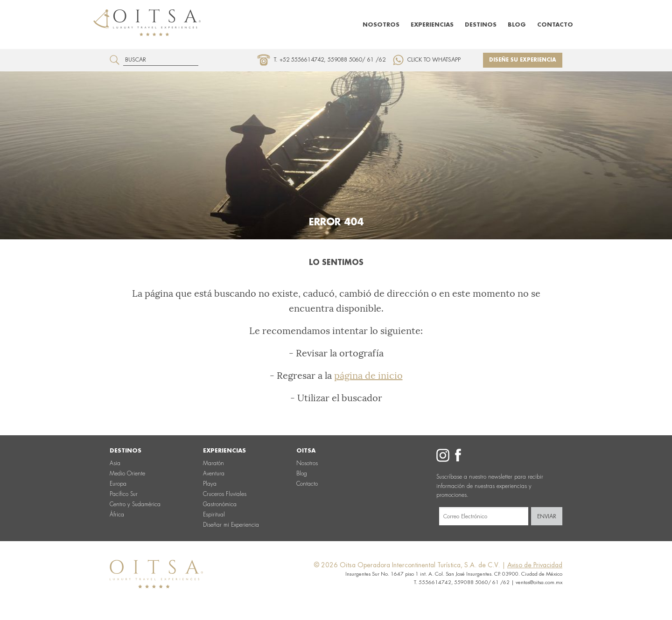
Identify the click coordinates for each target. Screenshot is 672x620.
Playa (210, 484)
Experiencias (432, 25)
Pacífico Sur (124, 494)
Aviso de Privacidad (535, 565)
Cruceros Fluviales (225, 494)
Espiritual (214, 515)
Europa (118, 484)
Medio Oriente (127, 474)
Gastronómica (220, 504)
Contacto (555, 25)
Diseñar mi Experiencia (231, 525)
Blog (517, 25)
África (117, 515)
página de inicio (368, 376)
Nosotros (381, 25)
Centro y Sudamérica (135, 504)
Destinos (481, 25)
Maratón (213, 463)
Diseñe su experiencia (523, 60)
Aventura (214, 474)
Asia (115, 463)
